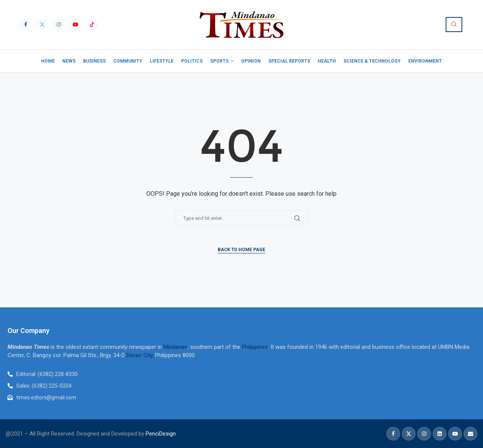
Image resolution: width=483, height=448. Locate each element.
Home (48, 61)
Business (94, 61)
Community (128, 61)
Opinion (251, 61)
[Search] (454, 25)
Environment (425, 61)
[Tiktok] (92, 25)
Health (327, 61)
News (69, 61)
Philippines (255, 347)
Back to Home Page (241, 250)
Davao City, (141, 355)
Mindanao (175, 347)
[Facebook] (26, 25)
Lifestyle (162, 61)
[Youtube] (75, 25)
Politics (192, 61)
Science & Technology (372, 61)
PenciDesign (161, 434)
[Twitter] (42, 25)
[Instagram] (59, 25)
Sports (219, 61)
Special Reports (289, 61)
